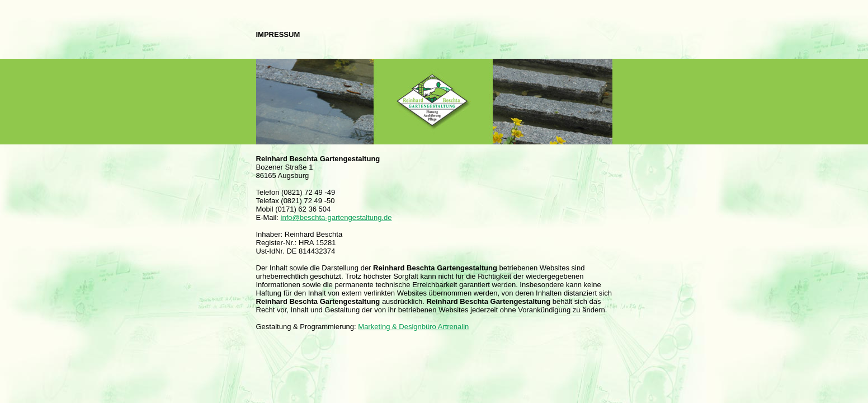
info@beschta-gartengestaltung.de (336, 217)
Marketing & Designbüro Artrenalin (413, 327)
